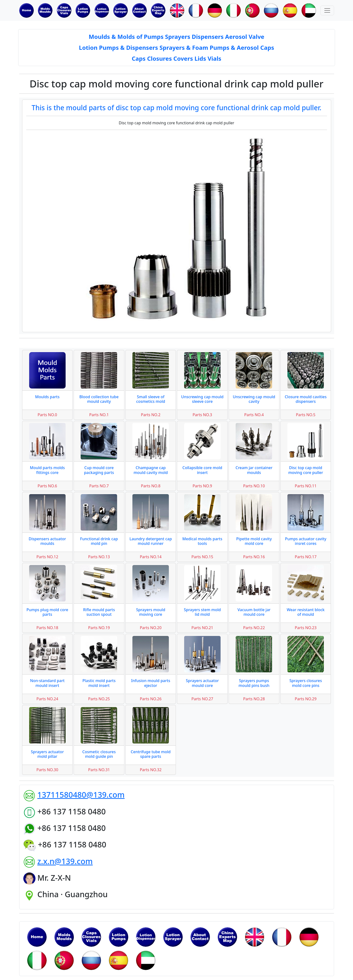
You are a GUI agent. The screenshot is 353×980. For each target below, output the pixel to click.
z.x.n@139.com (65, 861)
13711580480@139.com (81, 795)
